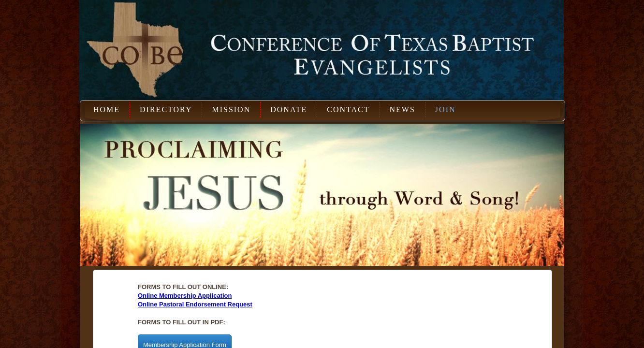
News (402, 109)
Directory (166, 109)
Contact (348, 109)
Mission (231, 109)
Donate (289, 109)
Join (446, 109)
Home (107, 109)
